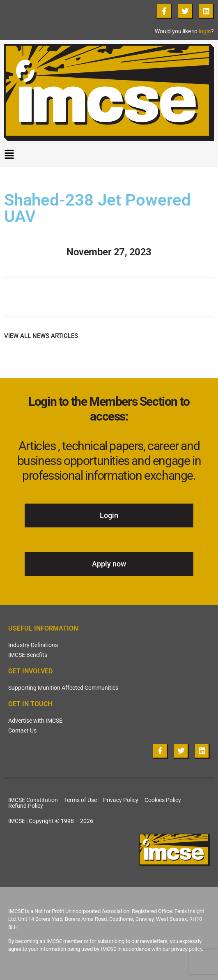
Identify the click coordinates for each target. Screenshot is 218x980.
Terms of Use (80, 800)
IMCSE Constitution (33, 800)
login (205, 31)
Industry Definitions (33, 645)
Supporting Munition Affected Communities (63, 688)
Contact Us (22, 730)
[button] (109, 156)
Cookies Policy (163, 800)
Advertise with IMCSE (35, 721)
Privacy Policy (121, 800)
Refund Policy (26, 806)
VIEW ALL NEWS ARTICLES (41, 336)
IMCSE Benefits (28, 655)
